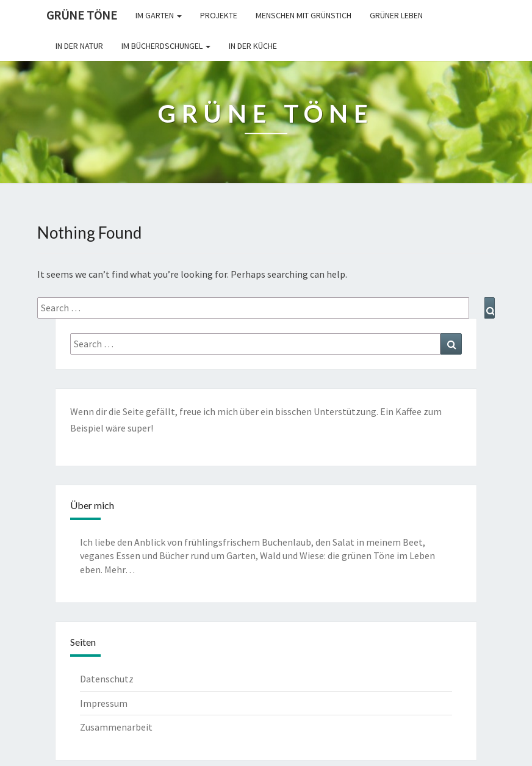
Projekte (219, 15)
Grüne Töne (82, 15)
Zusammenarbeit (116, 727)
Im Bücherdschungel (166, 46)
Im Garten (159, 15)
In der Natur (79, 46)
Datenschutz (107, 679)
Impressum (104, 703)
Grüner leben (396, 15)
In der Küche (253, 46)
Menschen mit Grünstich (304, 15)
